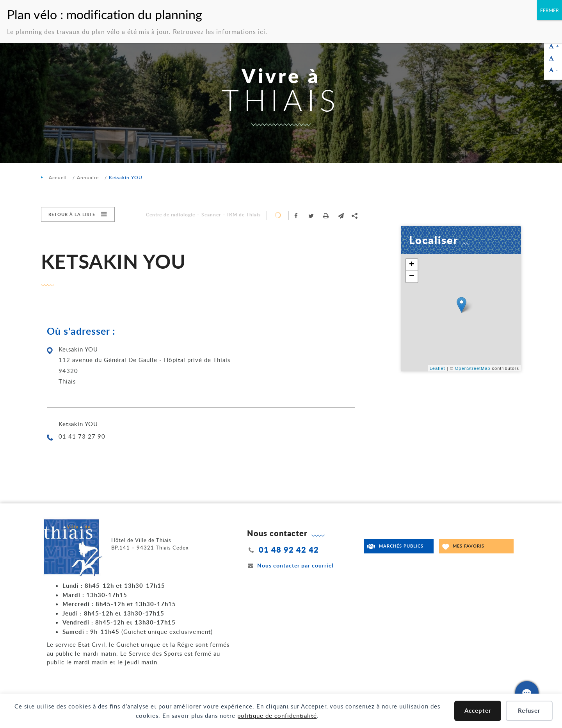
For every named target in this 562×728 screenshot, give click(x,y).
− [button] (412, 277)
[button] (341, 216)
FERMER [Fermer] (550, 10)
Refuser (529, 711)
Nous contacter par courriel (290, 565)
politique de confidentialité (277, 716)
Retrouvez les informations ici (219, 32)
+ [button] (412, 265)
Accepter (478, 711)
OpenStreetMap (473, 368)
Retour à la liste (72, 214)
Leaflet (438, 368)
